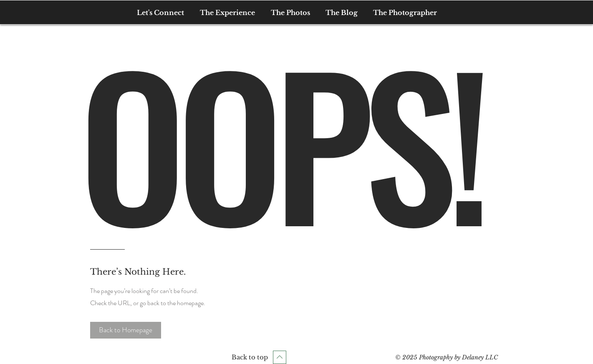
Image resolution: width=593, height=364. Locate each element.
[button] (126, 330)
